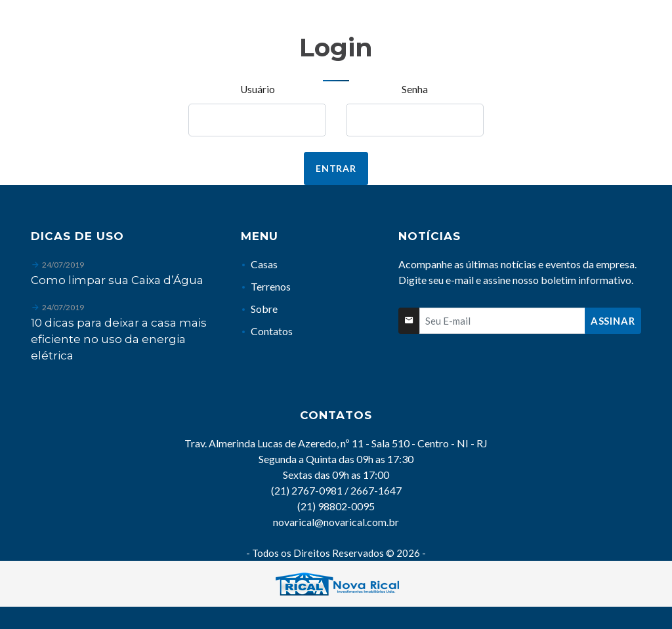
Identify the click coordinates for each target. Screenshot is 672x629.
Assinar (613, 321)
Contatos (272, 331)
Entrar (336, 168)
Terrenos (271, 286)
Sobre (264, 309)
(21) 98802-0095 (336, 506)
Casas (264, 264)
